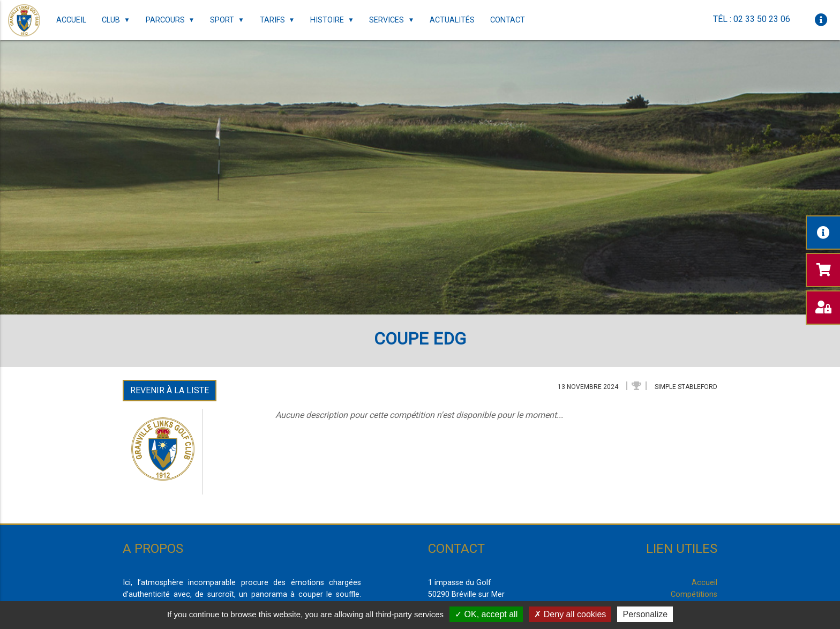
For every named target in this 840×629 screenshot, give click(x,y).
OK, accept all (486, 614)
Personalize (645, 614)
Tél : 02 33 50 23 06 (752, 19)
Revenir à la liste (170, 390)
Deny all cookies (570, 614)
